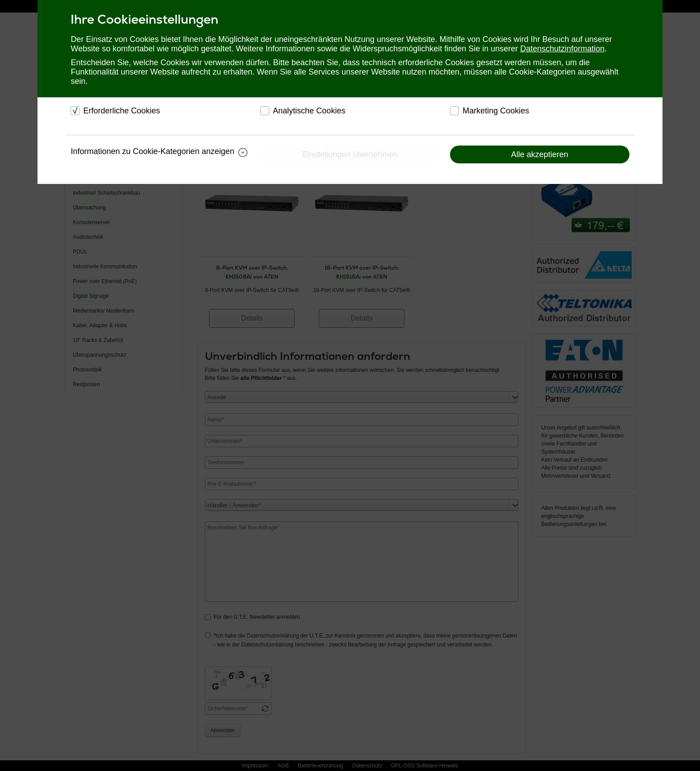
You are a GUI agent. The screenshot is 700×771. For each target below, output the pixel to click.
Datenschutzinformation (562, 49)
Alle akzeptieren (540, 154)
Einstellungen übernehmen (350, 154)
